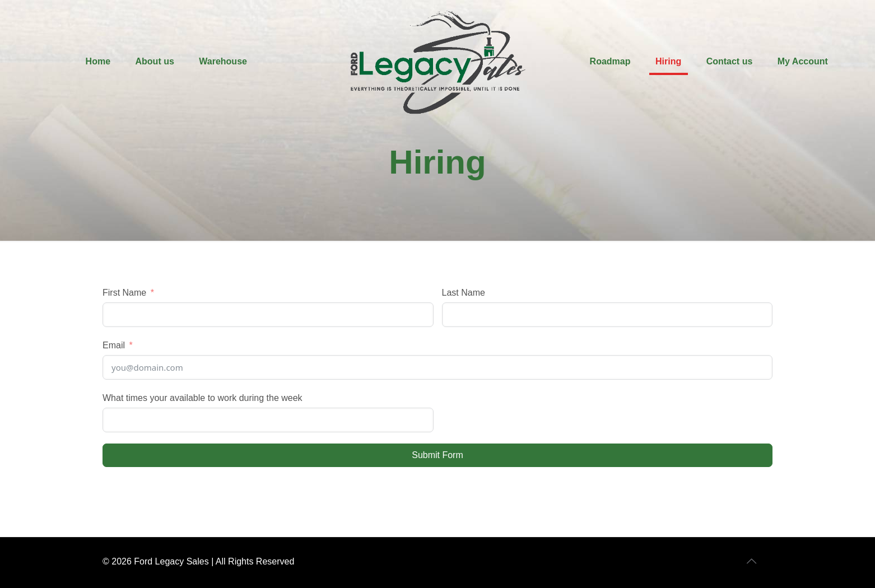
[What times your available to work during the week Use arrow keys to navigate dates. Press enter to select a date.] (268, 420)
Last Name (464, 293)
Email (114, 345)
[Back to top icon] (752, 561)
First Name (124, 293)
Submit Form (437, 455)
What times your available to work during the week (203, 398)
